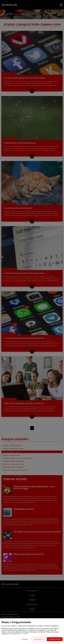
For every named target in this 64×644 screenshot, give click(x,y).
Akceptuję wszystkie (55, 639)
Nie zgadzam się (38, 639)
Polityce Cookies (22, 634)
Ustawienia (25, 639)
